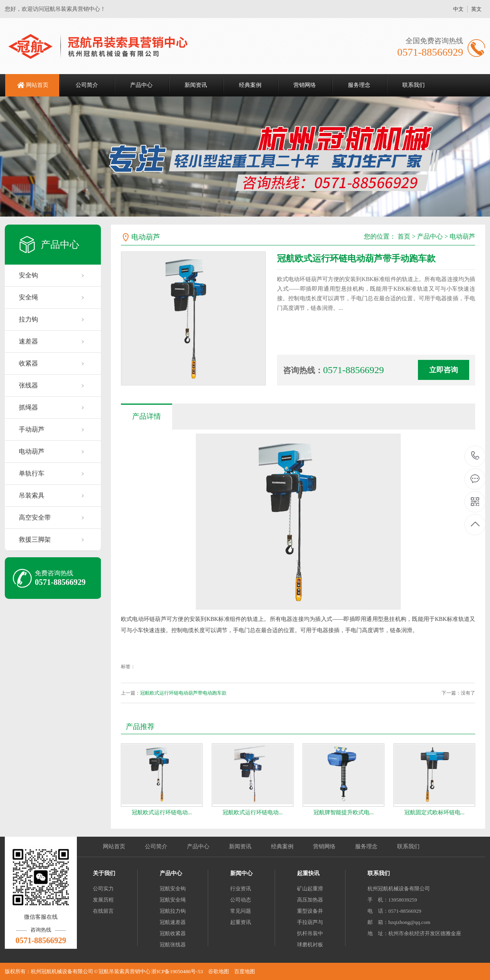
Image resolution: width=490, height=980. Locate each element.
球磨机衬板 (310, 945)
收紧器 (28, 363)
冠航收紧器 (173, 933)
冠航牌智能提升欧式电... (344, 812)
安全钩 (28, 275)
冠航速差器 (173, 922)
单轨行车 (32, 473)
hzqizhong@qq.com (409, 922)
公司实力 (103, 889)
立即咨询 (444, 370)
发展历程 (103, 900)
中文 (458, 9)
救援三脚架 (35, 539)
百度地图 (245, 971)
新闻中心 (241, 873)
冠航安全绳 (173, 900)
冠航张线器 (173, 945)
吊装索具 (32, 495)
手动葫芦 (32, 429)
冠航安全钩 (173, 889)
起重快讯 (308, 873)
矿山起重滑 (310, 889)
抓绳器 (28, 407)
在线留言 (103, 911)
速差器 (28, 341)
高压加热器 (310, 900)
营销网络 (305, 85)
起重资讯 (241, 922)
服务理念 (359, 85)
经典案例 (250, 85)
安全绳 (28, 297)
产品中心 (141, 85)
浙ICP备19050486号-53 (177, 971)
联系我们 (414, 85)
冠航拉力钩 (173, 911)
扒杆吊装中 (310, 933)
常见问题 (241, 911)
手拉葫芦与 (310, 922)
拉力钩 (28, 319)
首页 (404, 236)
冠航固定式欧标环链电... (435, 812)
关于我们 (104, 873)
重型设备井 (310, 911)
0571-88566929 (475, 456)
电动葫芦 (32, 451)
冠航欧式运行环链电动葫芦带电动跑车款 (183, 693)
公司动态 (241, 900)
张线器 (28, 385)
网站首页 (37, 85)
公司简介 (87, 85)
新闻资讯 (196, 85)
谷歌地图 (219, 971)
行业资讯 (241, 889)
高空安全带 (35, 517)
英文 (476, 9)
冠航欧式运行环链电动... (162, 812)
